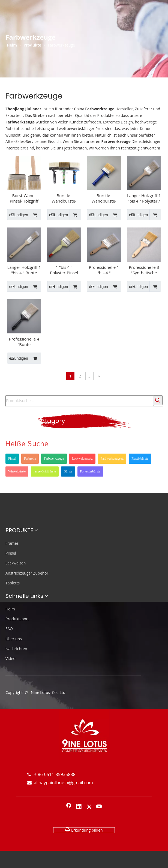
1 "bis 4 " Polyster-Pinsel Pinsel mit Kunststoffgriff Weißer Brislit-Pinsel (64, 270)
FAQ (9, 629)
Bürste (68, 471)
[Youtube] (99, 807)
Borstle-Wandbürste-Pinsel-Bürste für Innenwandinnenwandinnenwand (104, 198)
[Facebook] (69, 807)
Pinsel (12, 458)
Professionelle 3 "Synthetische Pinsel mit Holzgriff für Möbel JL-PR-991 (144, 270)
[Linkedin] (79, 807)
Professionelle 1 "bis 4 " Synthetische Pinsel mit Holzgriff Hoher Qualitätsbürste (104, 270)
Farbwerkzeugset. (112, 458)
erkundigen (18, 215)
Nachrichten (16, 649)
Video (10, 658)
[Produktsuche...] (80, 401)
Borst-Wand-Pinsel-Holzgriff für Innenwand (24, 198)
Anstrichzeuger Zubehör (27, 573)
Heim (10, 609)
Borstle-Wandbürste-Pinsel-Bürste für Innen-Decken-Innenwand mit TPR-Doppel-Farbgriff (64, 198)
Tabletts (13, 583)
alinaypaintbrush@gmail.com (60, 783)
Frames (12, 543)
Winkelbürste (17, 471)
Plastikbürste (140, 458)
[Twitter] (89, 807)
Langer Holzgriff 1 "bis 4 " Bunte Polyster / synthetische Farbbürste (24, 270)
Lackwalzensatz (82, 458)
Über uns (14, 639)
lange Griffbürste (45, 471)
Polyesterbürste (90, 471)
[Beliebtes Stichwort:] (158, 400)
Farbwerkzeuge (54, 458)
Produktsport (17, 619)
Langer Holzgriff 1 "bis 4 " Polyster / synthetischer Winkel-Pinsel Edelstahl (144, 198)
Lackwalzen (16, 563)
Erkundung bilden (84, 830)
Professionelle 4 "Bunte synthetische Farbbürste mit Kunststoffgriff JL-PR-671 (24, 342)
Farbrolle (30, 458)
